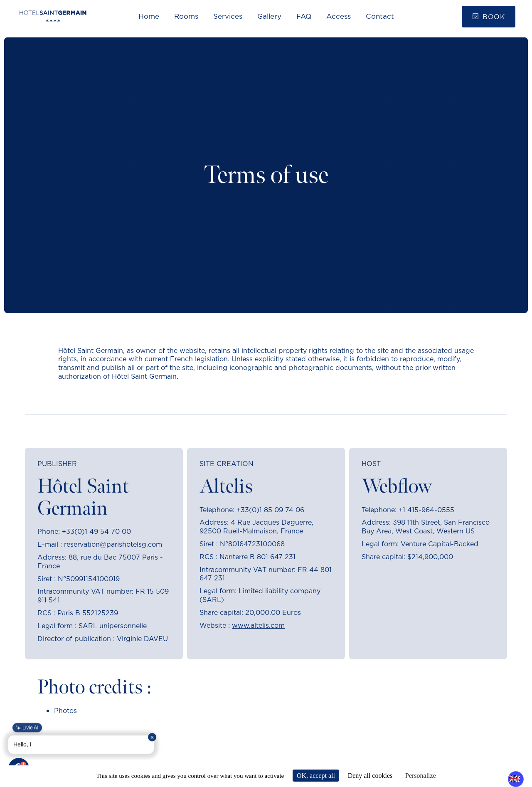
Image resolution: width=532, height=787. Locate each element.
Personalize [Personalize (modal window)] (421, 776)
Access (339, 16)
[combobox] (513, 779)
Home (149, 16)
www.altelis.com (258, 625)
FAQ (304, 16)
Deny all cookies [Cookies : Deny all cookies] (370, 776)
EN (513, 778)
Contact (380, 16)
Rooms (186, 16)
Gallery (269, 16)
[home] (53, 16)
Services (228, 16)
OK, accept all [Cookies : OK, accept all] (316, 776)
